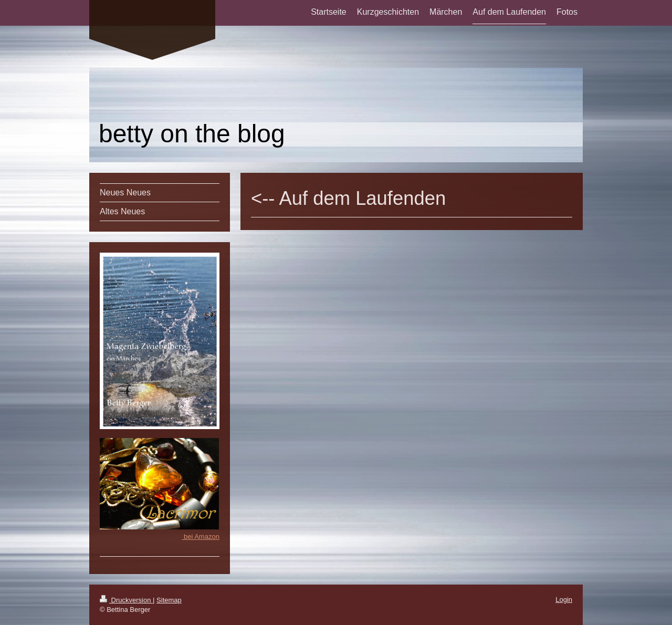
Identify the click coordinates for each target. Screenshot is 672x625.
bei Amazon (201, 537)
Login (564, 600)
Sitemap (169, 600)
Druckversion (126, 600)
